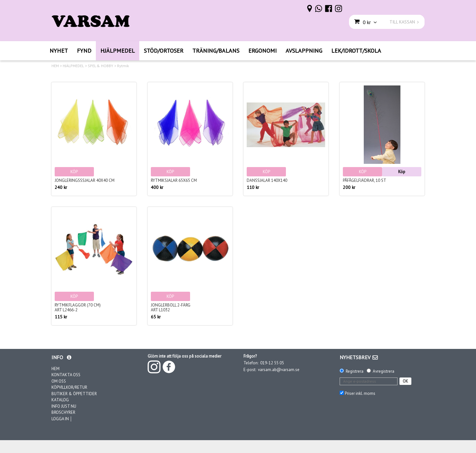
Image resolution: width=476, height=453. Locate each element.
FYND (84, 51)
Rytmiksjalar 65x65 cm (174, 180)
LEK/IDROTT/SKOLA (356, 51)
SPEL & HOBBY (101, 66)
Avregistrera (384, 371)
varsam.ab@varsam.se (279, 370)
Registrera (355, 371)
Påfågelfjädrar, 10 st (365, 180)
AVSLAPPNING (304, 51)
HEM (55, 66)
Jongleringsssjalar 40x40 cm (85, 180)
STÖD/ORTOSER (164, 51)
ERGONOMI (262, 51)
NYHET (59, 51)
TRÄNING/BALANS (216, 51)
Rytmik (123, 66)
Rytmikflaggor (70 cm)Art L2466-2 (78, 308)
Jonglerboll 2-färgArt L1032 (171, 308)
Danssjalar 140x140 (267, 180)
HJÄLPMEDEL (118, 51)
